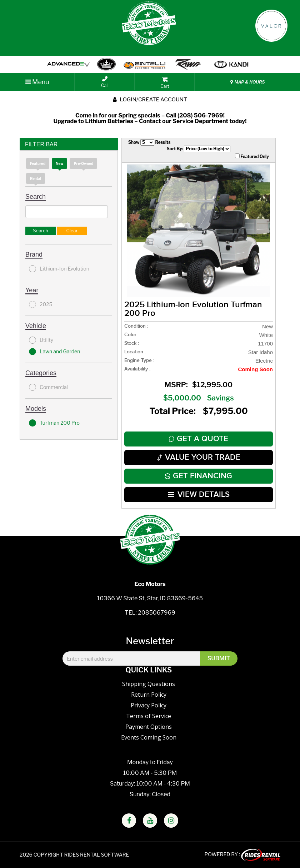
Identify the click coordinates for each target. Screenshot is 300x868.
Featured (38, 163)
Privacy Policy (149, 705)
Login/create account (150, 100)
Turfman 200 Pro (54, 423)
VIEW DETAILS (199, 494)
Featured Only (252, 156)
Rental (36, 178)
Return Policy (149, 695)
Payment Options (149, 727)
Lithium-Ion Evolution (59, 269)
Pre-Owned (83, 163)
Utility (41, 340)
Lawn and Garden (54, 352)
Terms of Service (149, 716)
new (59, 163)
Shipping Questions (149, 684)
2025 (41, 304)
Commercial (48, 387)
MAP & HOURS (247, 82)
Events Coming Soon (149, 737)
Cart (165, 83)
